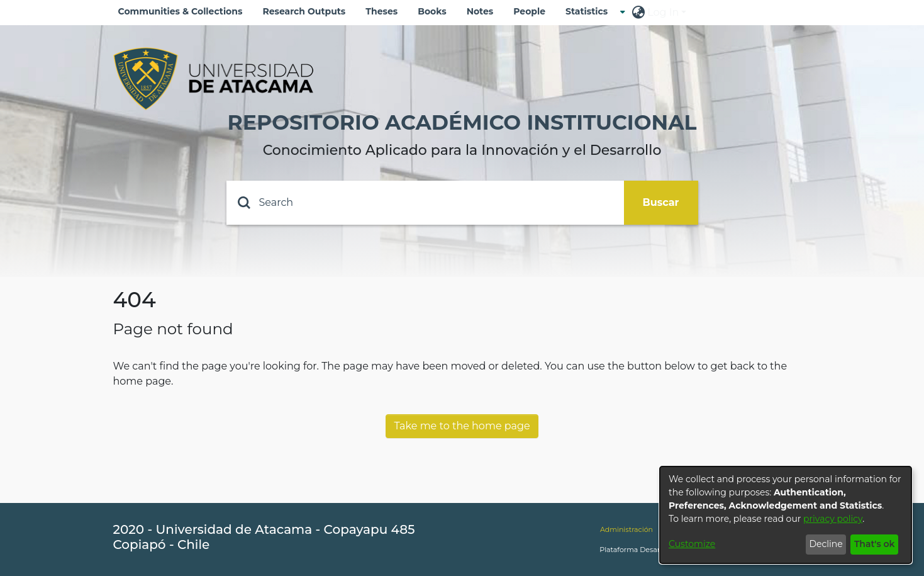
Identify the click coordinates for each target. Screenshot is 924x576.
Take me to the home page (462, 426)
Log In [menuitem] (663, 12)
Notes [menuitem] (480, 11)
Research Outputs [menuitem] (304, 11)
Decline (826, 544)
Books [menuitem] (432, 11)
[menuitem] (590, 12)
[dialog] (786, 515)
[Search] (425, 203)
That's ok (875, 544)
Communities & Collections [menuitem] (181, 11)
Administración (626, 529)
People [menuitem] (529, 11)
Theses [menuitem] (381, 11)
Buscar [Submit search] (661, 202)
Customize (692, 544)
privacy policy (833, 519)
